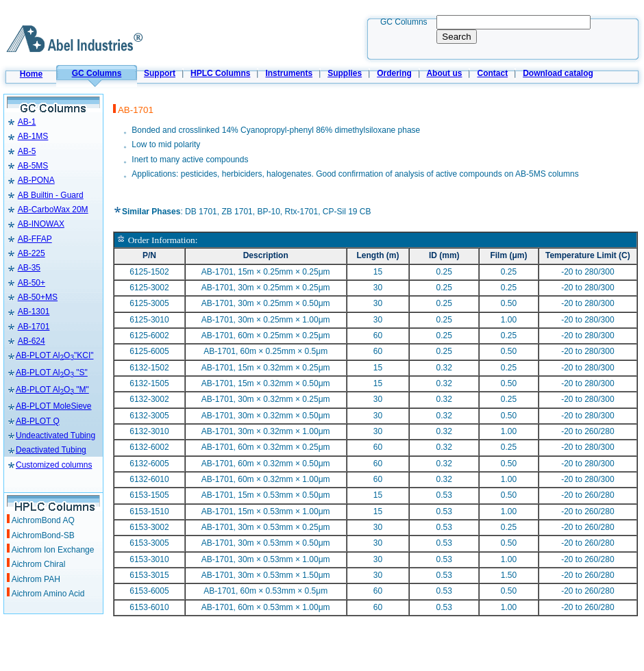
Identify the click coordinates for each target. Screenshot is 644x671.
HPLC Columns (220, 73)
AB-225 (32, 253)
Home (31, 74)
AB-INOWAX (41, 224)
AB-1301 (34, 312)
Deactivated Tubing (47, 450)
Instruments (289, 73)
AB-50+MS (38, 297)
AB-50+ (32, 283)
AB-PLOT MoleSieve (54, 406)
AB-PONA (36, 180)
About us (444, 73)
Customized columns (54, 465)
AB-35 (29, 268)
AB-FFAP (35, 239)
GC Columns (97, 73)
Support (160, 73)
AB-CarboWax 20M (53, 210)
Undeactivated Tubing (51, 435)
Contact (492, 73)
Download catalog (558, 73)
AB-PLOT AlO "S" (52, 372)
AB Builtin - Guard (51, 195)
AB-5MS (33, 166)
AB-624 (32, 341)
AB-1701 (34, 327)
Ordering (394, 73)
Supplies (345, 73)
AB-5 (27, 151)
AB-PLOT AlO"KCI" (54, 355)
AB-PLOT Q (38, 421)
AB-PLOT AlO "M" (52, 390)
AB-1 (27, 122)
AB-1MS (33, 136)
